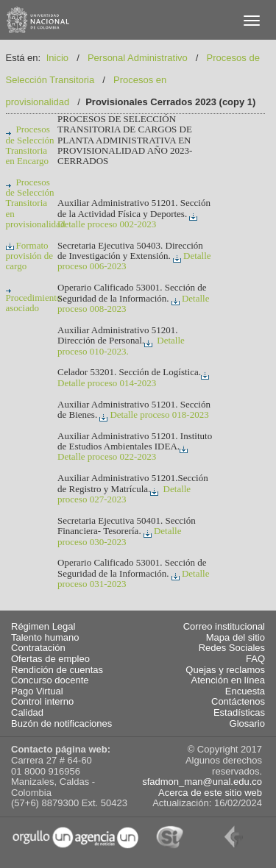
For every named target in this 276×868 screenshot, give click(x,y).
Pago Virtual (37, 691)
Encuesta (245, 691)
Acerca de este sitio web (210, 793)
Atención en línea (228, 680)
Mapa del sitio (236, 638)
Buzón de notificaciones (61, 724)
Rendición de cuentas (57, 670)
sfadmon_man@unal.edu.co (202, 782)
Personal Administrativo (138, 58)
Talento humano (45, 638)
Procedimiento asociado (34, 299)
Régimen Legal (43, 627)
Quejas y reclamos (225, 670)
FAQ (255, 659)
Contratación (38, 648)
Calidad (27, 713)
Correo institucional (224, 627)
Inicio (57, 58)
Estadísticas (239, 713)
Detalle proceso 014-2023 (134, 379)
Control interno (42, 702)
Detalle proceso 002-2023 (128, 220)
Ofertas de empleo (50, 659)
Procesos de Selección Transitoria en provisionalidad (36, 203)
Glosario (247, 724)
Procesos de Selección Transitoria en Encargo (30, 145)
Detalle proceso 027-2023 (124, 494)
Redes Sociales (232, 648)
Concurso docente (50, 680)
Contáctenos (238, 702)
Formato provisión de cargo (30, 256)
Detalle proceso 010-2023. (121, 345)
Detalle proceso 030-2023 (119, 536)
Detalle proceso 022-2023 (124, 452)
